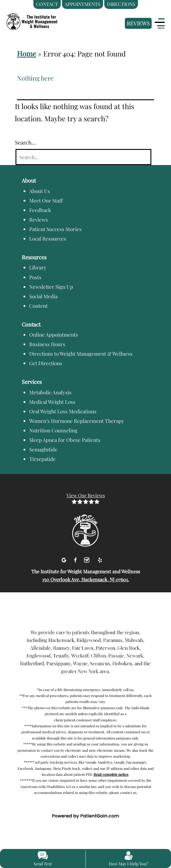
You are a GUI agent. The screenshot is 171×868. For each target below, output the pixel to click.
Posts (35, 277)
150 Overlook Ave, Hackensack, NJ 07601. (86, 579)
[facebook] (76, 559)
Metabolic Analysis (50, 392)
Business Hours (47, 344)
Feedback (40, 210)
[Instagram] (87, 559)
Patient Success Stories (55, 229)
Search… (25, 142)
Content (38, 306)
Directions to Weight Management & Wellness (81, 354)
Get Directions (46, 363)
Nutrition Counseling (53, 430)
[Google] (64, 559)
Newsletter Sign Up (51, 287)
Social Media (43, 296)
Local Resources (48, 238)
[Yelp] (100, 559)
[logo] (43, 19)
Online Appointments (54, 335)
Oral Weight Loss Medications (63, 411)
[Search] (83, 157)
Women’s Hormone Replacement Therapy (77, 421)
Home (27, 54)
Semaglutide (43, 449)
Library (38, 267)
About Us (40, 191)
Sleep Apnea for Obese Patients (65, 440)
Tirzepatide (42, 459)
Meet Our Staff (46, 200)
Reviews (39, 219)
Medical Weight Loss (52, 402)
